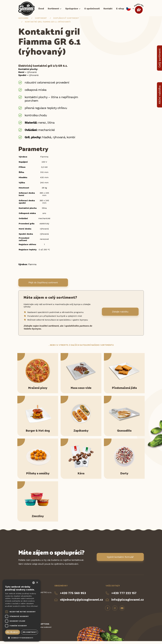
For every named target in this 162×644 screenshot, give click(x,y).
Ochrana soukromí (44, 630)
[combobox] (34, 583)
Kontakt (108, 9)
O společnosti (92, 9)
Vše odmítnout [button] (30, 632)
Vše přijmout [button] (13, 632)
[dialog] (22, 611)
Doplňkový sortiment (66, 21)
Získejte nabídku (120, 314)
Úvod (41, 9)
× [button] (37, 583)
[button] (22, 638)
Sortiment (53, 9)
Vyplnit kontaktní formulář (120, 560)
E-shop (120, 9)
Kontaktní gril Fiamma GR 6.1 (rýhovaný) (48, 24)
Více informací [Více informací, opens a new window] (32, 606)
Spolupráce (72, 9)
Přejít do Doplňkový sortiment (43, 285)
